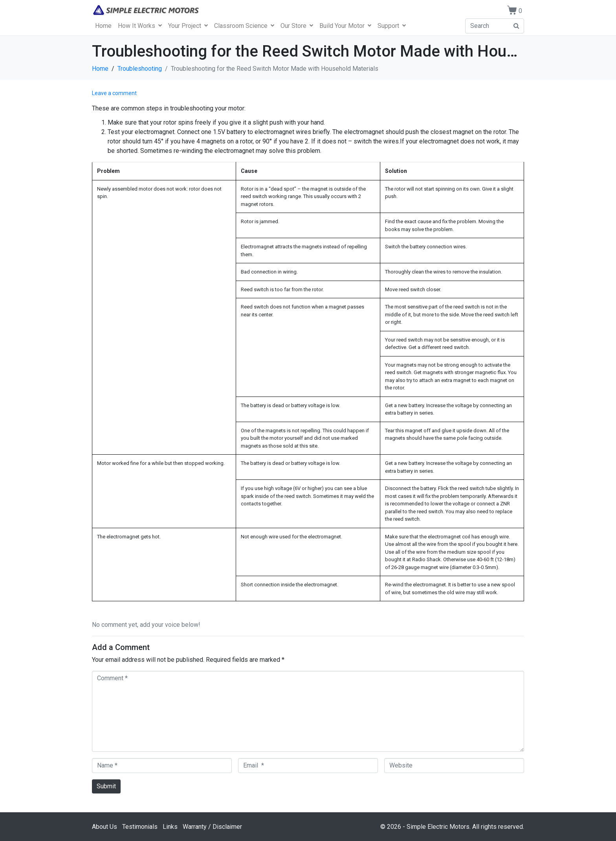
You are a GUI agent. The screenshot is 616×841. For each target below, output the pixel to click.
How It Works (140, 26)
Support (392, 26)
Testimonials (140, 827)
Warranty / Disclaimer (212, 827)
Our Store (297, 26)
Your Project (188, 26)
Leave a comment (114, 93)
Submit (106, 786)
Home (103, 26)
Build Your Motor (345, 26)
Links (170, 827)
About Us (104, 827)
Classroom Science (244, 26)
